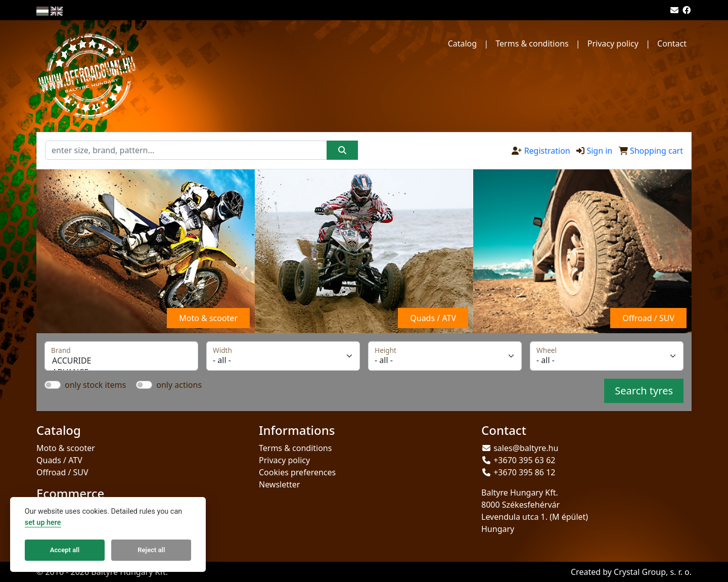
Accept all (65, 550)
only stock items (95, 385)
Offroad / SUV (62, 472)
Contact (672, 43)
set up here (43, 523)
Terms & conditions (532, 43)
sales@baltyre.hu (526, 448)
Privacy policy (613, 43)
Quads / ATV (59, 460)
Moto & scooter (66, 448)
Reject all (151, 550)
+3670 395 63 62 (524, 460)
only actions (179, 385)
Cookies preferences (297, 472)
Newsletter (279, 484)
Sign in (599, 151)
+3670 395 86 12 (524, 472)
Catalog (463, 43)
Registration (547, 151)
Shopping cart (656, 151)
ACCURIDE (121, 361)
